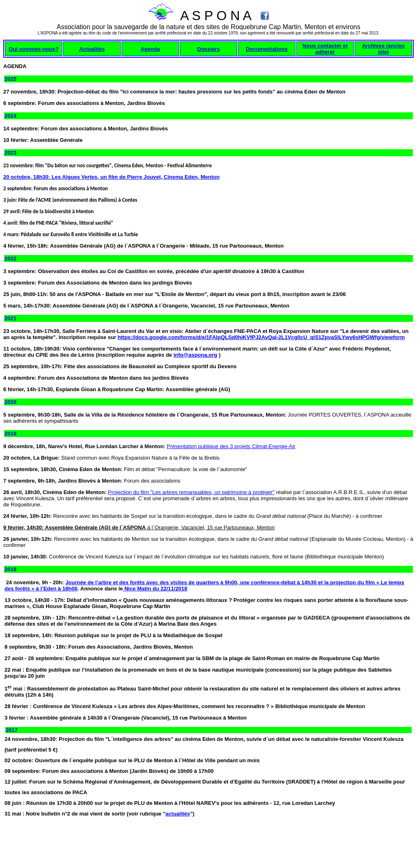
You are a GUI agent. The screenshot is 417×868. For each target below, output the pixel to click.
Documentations (267, 49)
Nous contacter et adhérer (325, 49)
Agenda (150, 49)
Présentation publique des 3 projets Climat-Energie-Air (231, 446)
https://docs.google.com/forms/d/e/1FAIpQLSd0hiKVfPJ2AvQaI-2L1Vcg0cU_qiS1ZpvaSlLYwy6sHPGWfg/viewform (261, 337)
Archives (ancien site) (383, 49)
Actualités (92, 49)
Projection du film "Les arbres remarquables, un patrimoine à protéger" (191, 492)
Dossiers (209, 49)
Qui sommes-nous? (33, 49)
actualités (178, 814)
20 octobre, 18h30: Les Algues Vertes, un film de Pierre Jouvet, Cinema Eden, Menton (111, 177)
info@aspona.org (196, 355)
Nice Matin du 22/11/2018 (155, 589)
